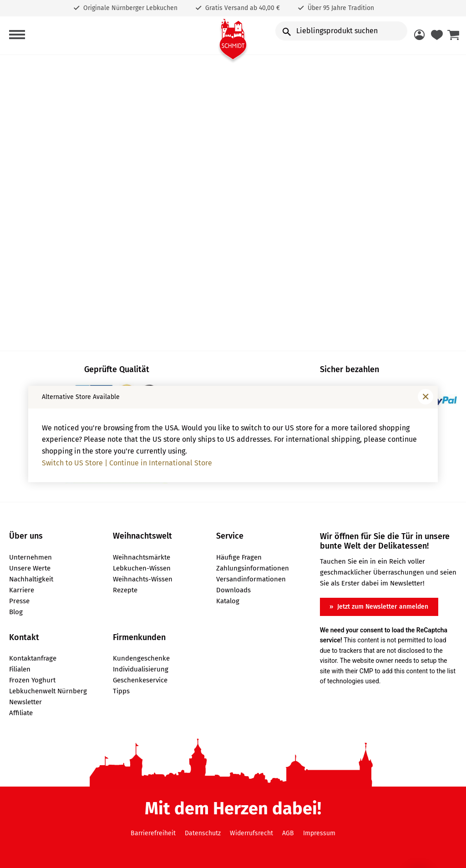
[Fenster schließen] (425, 397)
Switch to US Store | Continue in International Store (127, 463)
